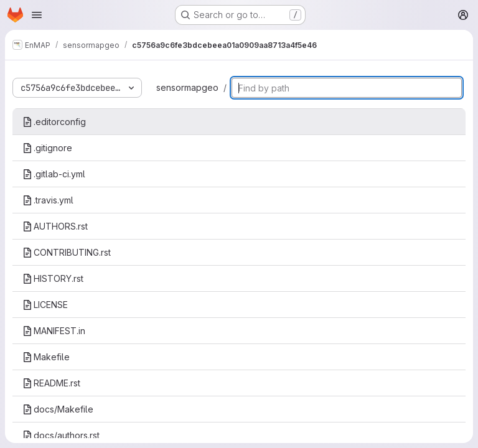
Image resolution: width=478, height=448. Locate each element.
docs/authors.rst (61, 435)
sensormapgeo (187, 87)
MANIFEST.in (54, 331)
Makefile (46, 357)
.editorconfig (54, 122)
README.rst (51, 383)
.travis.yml (48, 200)
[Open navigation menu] (37, 15)
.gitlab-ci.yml (54, 174)
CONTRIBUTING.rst (67, 252)
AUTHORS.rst (55, 226)
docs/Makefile (58, 409)
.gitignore (47, 148)
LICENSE (45, 305)
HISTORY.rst (53, 278)
